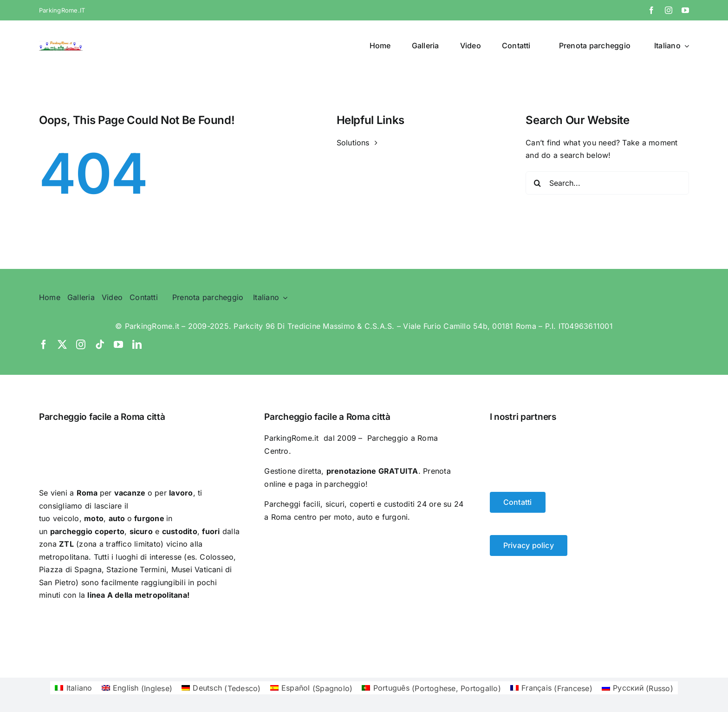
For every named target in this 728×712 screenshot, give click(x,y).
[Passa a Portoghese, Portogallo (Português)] (431, 688)
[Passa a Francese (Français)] (551, 688)
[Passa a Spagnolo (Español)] (312, 688)
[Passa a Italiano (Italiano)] (73, 688)
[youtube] (685, 10)
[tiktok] (100, 345)
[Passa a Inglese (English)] (137, 688)
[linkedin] (137, 345)
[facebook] (651, 10)
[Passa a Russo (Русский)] (637, 688)
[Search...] (607, 183)
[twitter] (62, 345)
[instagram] (669, 10)
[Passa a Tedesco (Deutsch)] (221, 688)
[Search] (537, 183)
